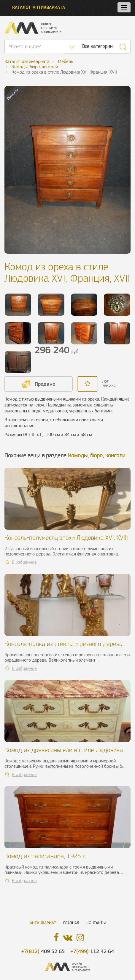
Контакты (96, 923)
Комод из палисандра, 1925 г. (46, 856)
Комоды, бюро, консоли (97, 455)
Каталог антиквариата (39, 7)
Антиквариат (43, 923)
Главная (71, 923)
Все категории (97, 46)
